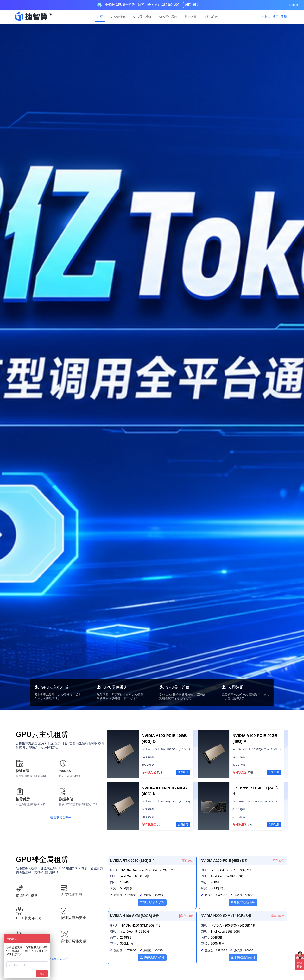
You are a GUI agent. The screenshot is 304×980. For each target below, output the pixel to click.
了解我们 (211, 17)
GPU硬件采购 (168, 17)
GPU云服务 (118, 17)
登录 (276, 17)
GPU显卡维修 (142, 17)
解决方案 (191, 17)
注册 (284, 17)
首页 (100, 17)
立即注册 (192, 5)
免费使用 (183, 772)
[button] (144, 707)
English (294, 5)
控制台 (266, 17)
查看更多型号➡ (61, 818)
